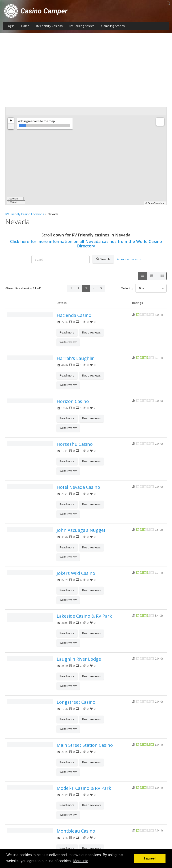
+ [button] (11, 121)
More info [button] (81, 861)
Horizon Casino (73, 401)
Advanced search (129, 259)
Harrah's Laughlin (76, 358)
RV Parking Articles (82, 26)
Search (103, 259)
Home (25, 26)
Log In (11, 26)
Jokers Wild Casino (76, 573)
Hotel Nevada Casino (78, 487)
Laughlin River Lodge (79, 659)
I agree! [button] (150, 858)
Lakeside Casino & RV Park (84, 616)
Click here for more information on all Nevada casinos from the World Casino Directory (86, 244)
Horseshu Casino (75, 444)
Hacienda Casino (74, 315)
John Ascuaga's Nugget (81, 530)
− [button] (11, 126)
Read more (67, 332)
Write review (68, 342)
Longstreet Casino (76, 702)
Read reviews (91, 332)
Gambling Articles (113, 26)
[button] (169, 4)
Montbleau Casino (76, 831)
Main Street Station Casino (85, 745)
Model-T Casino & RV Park (84, 788)
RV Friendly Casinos (49, 26)
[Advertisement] (86, 67)
